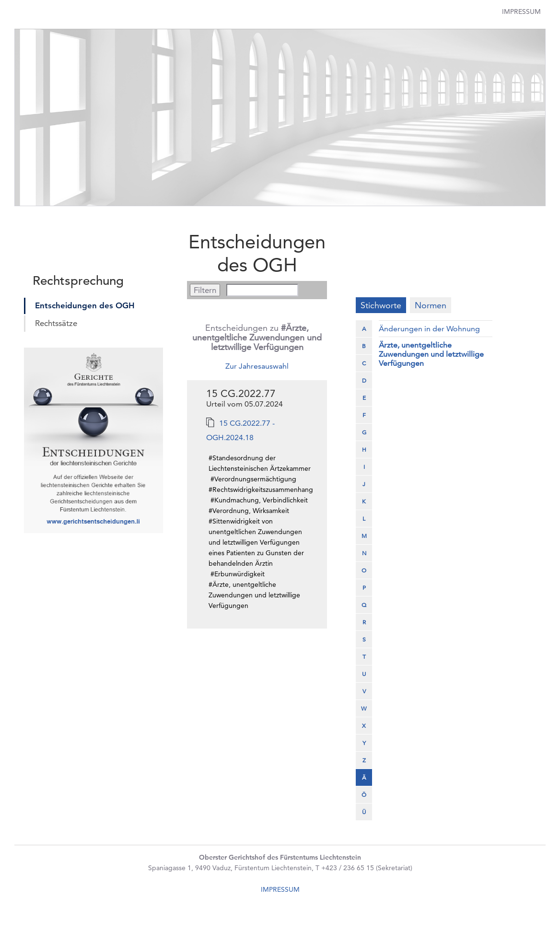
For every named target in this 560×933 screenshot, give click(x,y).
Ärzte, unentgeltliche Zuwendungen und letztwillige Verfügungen (431, 354)
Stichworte (381, 305)
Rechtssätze (56, 323)
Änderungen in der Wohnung (429, 329)
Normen (431, 305)
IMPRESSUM (280, 889)
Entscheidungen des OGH (85, 305)
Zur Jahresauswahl (257, 366)
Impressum (521, 12)
